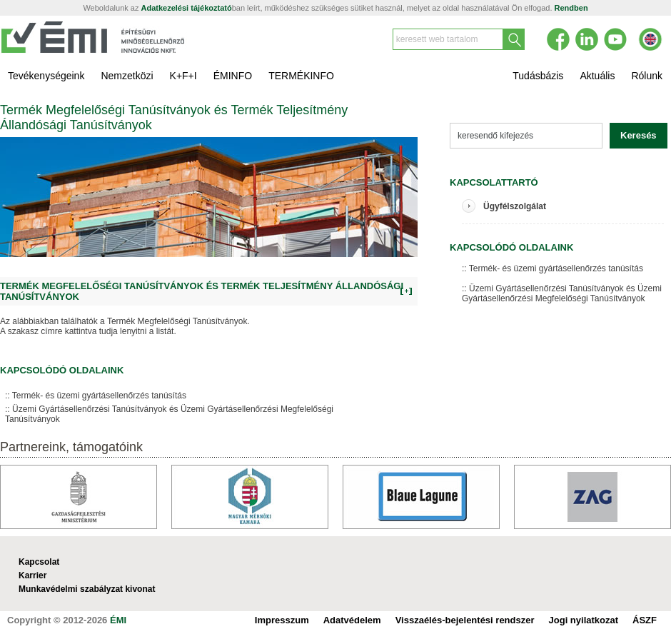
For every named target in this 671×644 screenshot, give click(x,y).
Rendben (571, 8)
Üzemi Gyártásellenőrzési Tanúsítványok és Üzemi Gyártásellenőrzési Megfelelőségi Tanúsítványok (169, 414)
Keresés (639, 135)
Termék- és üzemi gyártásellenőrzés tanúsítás (99, 396)
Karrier (32, 575)
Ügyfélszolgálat (515, 206)
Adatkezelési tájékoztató (187, 8)
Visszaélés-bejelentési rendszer (465, 620)
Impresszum (282, 620)
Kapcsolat (39, 562)
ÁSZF (645, 620)
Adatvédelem (352, 620)
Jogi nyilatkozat (584, 620)
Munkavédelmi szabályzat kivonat (87, 589)
